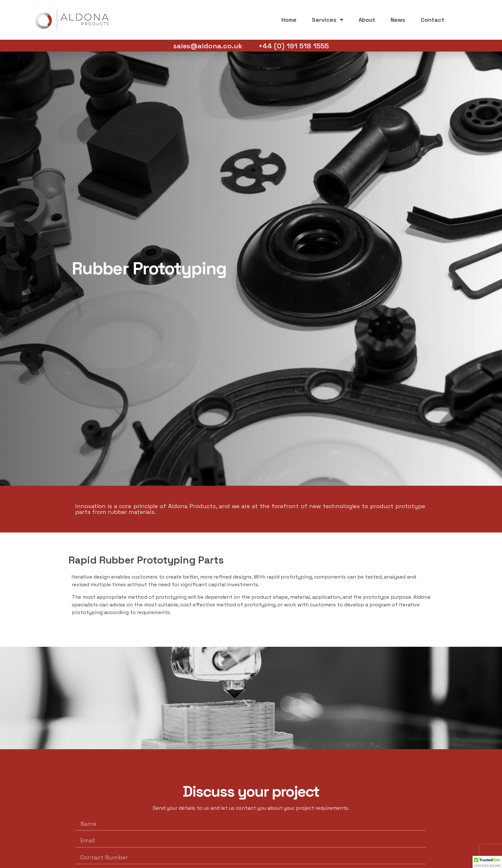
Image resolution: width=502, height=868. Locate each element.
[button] (487, 862)
